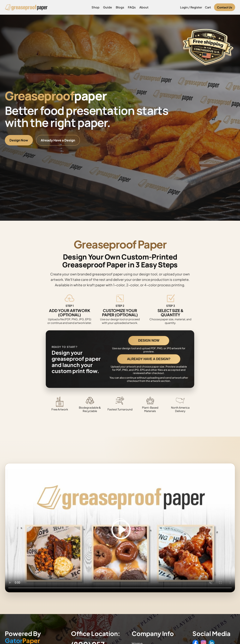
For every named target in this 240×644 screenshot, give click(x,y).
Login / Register (191, 7)
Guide (107, 7)
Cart (208, 7)
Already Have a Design (58, 140)
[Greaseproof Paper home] (26, 7)
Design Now (19, 140)
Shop (95, 7)
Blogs (120, 7)
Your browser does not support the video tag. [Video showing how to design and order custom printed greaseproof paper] (120, 528)
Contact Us (225, 7)
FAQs (132, 7)
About (144, 7)
